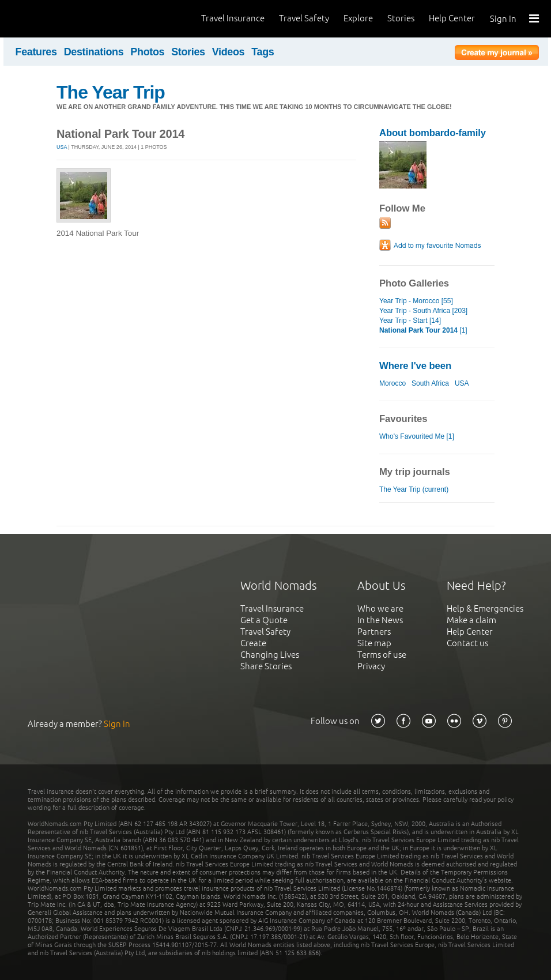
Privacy (371, 666)
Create (253, 643)
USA (62, 147)
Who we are (380, 608)
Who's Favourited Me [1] (417, 436)
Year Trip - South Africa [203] (423, 311)
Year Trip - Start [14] (410, 321)
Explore (358, 18)
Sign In (503, 19)
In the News (380, 620)
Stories (401, 18)
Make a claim (471, 620)
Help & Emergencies (485, 608)
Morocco (393, 383)
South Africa (430, 383)
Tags (263, 52)
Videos (229, 52)
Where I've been (415, 366)
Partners (374, 632)
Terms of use (382, 655)
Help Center (452, 18)
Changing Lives (270, 655)
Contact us (467, 643)
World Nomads (61, 19)
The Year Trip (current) (414, 489)
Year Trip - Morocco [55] (416, 301)
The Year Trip (111, 92)
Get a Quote (264, 620)
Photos (147, 52)
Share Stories (266, 666)
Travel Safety (304, 18)
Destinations (94, 52)
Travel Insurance (233, 18)
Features (36, 52)
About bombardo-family (433, 133)
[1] (423, 330)
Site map (374, 643)
